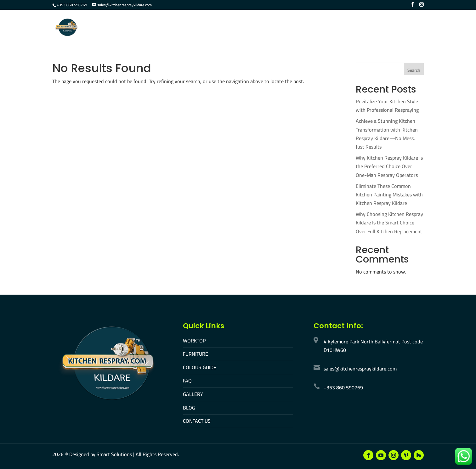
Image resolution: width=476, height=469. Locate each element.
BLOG (189, 408)
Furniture (226, 28)
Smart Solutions (114, 454)
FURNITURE (195, 354)
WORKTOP (194, 341)
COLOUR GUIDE (200, 367)
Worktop (194, 28)
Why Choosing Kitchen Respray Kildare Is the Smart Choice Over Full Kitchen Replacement (389, 223)
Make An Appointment (397, 28)
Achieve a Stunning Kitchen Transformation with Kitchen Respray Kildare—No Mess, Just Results (387, 134)
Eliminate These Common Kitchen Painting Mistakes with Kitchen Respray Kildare (389, 195)
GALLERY (193, 394)
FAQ (292, 28)
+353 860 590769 (72, 5)
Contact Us (347, 28)
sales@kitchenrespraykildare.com (360, 369)
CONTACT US (197, 421)
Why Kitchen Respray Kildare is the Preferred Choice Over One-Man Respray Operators (389, 166)
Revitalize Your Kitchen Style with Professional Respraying (387, 106)
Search (414, 70)
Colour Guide (263, 28)
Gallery (315, 28)
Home (167, 28)
